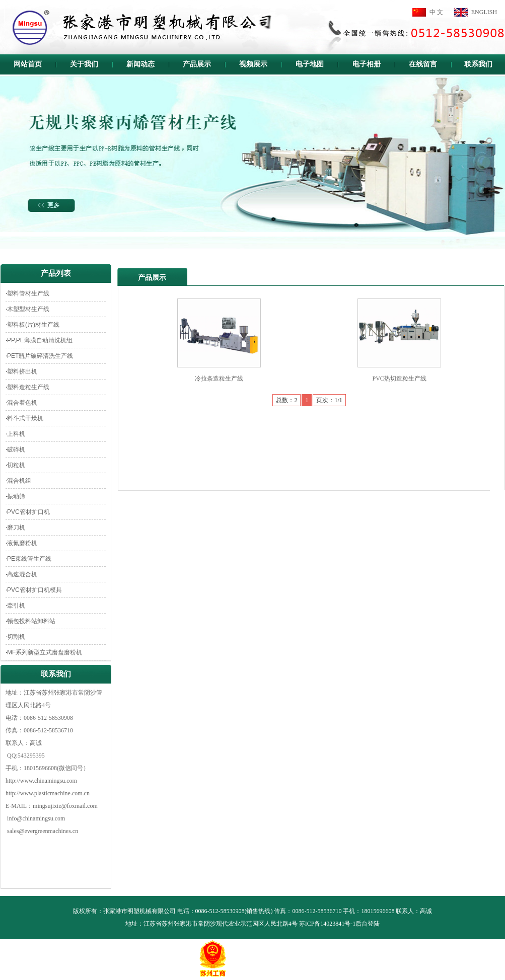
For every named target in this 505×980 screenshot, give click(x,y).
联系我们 (478, 64)
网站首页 (28, 64)
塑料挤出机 (22, 371)
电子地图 (310, 64)
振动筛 (16, 496)
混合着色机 (22, 403)
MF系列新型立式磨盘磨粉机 (45, 652)
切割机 (16, 637)
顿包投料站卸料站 (31, 621)
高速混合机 (22, 574)
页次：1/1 (329, 400)
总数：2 (286, 400)
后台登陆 (368, 924)
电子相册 (367, 64)
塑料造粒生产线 (28, 387)
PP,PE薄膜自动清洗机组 (40, 340)
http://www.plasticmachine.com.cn (48, 793)
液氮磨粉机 (22, 543)
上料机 (16, 434)
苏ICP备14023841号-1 (328, 924)
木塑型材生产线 (28, 309)
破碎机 (16, 449)
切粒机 (16, 465)
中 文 (436, 12)
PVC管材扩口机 (28, 512)
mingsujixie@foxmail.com (65, 806)
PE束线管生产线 (29, 559)
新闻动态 (140, 64)
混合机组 (19, 481)
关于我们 (84, 64)
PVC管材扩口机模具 (34, 590)
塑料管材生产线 (28, 293)
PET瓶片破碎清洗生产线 (40, 356)
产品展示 (197, 64)
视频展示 (253, 64)
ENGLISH (484, 12)
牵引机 (16, 606)
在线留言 (423, 64)
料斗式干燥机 (25, 418)
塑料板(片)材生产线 (33, 325)
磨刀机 (16, 527)
